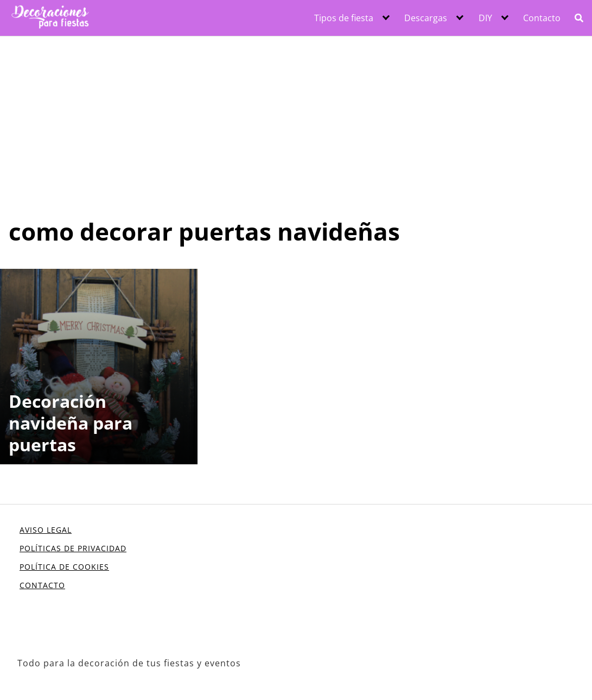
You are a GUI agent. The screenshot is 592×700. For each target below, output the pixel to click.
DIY (485, 18)
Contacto (542, 18)
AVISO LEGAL (46, 530)
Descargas (426, 18)
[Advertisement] (296, 118)
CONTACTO (42, 585)
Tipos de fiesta (344, 18)
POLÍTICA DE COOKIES (64, 567)
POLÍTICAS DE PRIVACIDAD (73, 548)
